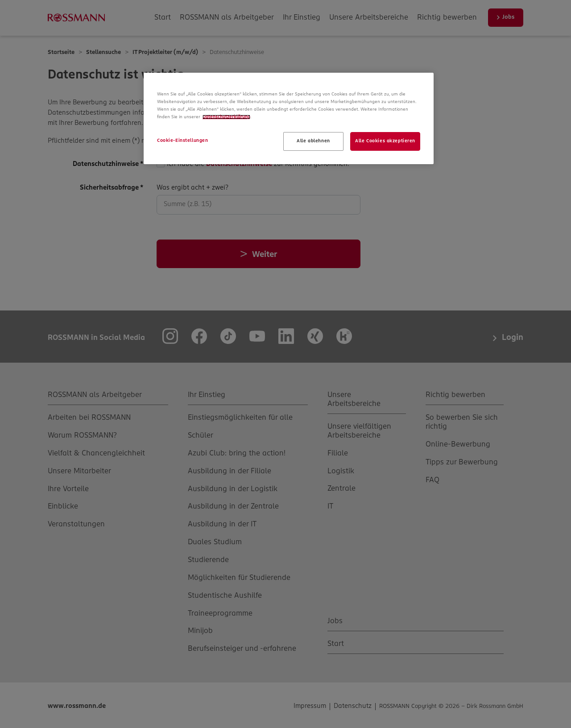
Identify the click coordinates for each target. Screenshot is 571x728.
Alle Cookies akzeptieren (385, 141)
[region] (289, 118)
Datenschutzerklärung (226, 117)
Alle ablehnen (313, 141)
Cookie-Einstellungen (182, 141)
